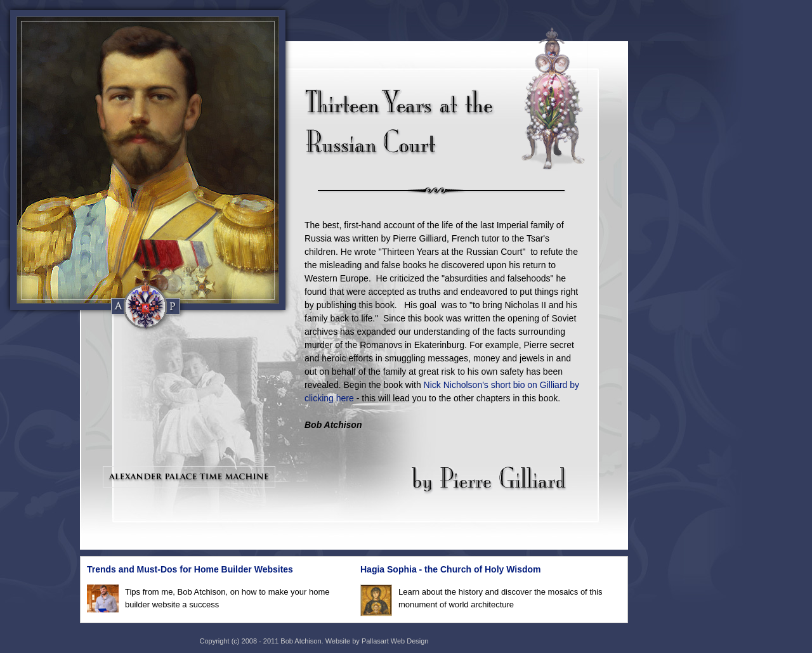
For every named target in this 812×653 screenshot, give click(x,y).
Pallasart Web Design (395, 641)
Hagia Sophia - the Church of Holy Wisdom (451, 569)
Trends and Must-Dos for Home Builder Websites (190, 569)
